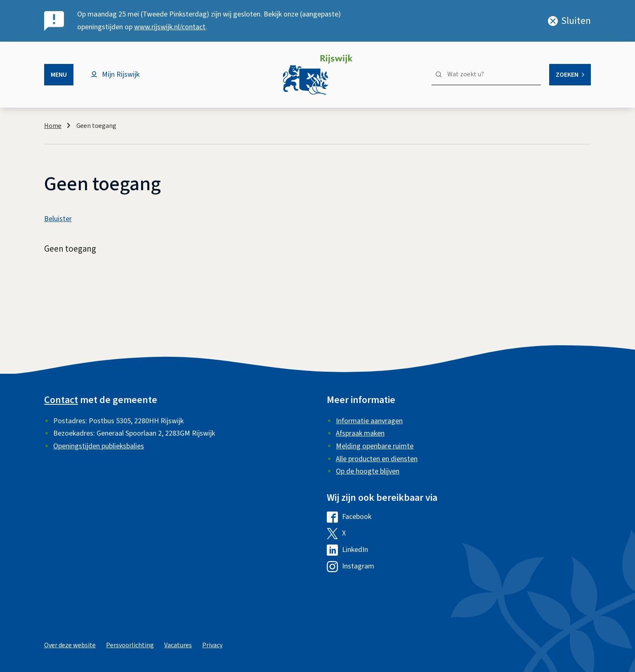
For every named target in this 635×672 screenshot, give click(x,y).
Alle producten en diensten (377, 459)
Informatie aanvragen (369, 421)
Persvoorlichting (130, 645)
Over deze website (70, 645)
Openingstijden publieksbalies (99, 446)
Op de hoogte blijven (368, 471)
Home (53, 126)
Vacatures (178, 645)
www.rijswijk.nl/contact (170, 27)
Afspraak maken (360, 433)
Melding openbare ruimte (375, 446)
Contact (61, 400)
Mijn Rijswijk (121, 74)
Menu (59, 75)
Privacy (212, 645)
